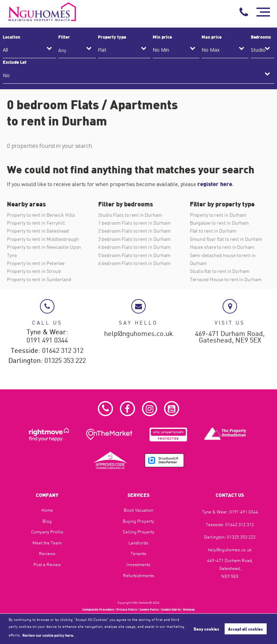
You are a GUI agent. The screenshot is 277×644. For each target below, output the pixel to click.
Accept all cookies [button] (245, 629)
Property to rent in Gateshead (38, 231)
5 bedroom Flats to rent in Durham (134, 255)
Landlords (138, 543)
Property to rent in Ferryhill (36, 223)
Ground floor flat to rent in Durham (226, 239)
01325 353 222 (65, 361)
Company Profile (47, 532)
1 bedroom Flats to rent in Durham (134, 223)
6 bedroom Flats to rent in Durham (134, 263)
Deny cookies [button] (206, 629)
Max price (212, 37)
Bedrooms (261, 37)
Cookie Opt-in (171, 609)
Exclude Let (14, 62)
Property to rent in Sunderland (39, 279)
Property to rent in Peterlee (36, 263)
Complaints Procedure (98, 609)
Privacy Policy (127, 609)
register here (215, 184)
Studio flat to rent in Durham (220, 271)
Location (12, 37)
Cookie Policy (149, 609)
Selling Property (138, 532)
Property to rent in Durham (218, 215)
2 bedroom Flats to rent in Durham (134, 231)
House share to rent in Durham (222, 247)
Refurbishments (138, 575)
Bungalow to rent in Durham (219, 223)
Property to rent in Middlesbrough (43, 239)
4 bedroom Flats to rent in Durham (134, 247)
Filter (64, 37)
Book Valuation (138, 510)
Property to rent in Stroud (34, 271)
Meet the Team (47, 543)
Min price (162, 37)
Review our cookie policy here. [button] (48, 635)
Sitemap (189, 609)
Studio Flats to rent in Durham (130, 215)
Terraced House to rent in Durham (226, 279)
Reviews (47, 553)
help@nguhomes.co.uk (138, 334)
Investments (138, 564)
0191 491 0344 (47, 340)
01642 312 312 (63, 351)
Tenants (138, 553)
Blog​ (47, 521)
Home (47, 510)
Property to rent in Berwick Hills (41, 215)
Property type (112, 37)
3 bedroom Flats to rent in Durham (134, 239)
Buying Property (138, 521)
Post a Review (47, 564)
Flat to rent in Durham (213, 231)
